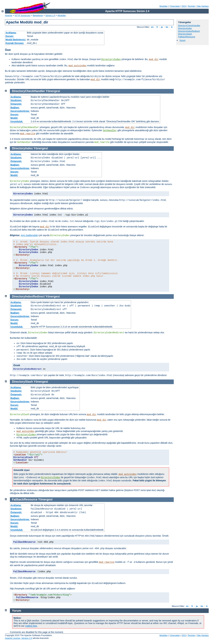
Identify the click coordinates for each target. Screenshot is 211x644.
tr (172, 27)
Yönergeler (175, 6)
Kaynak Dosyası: (15, 43)
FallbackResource (187, 37)
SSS (184, 6)
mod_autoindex (78, 66)
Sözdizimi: (16, 100)
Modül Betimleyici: (16, 40)
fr (157, 27)
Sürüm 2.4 (50, 15)
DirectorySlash (185, 34)
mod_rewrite (28, 134)
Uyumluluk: (17, 121)
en (152, 27)
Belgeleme (38, 15)
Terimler (191, 6)
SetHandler (110, 131)
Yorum (182, 40)
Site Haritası (203, 6)
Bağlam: (15, 108)
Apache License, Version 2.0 (19, 638)
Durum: (10, 36)
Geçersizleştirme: (20, 111)
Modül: (14, 118)
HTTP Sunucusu (23, 15)
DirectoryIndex (111, 59)
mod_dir (154, 59)
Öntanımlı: (16, 104)
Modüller (164, 6)
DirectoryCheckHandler (189, 25)
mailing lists (31, 626)
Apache (9, 15)
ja (162, 27)
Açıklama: (11, 33)
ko (167, 27)
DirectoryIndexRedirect (189, 31)
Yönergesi (53, 91)
